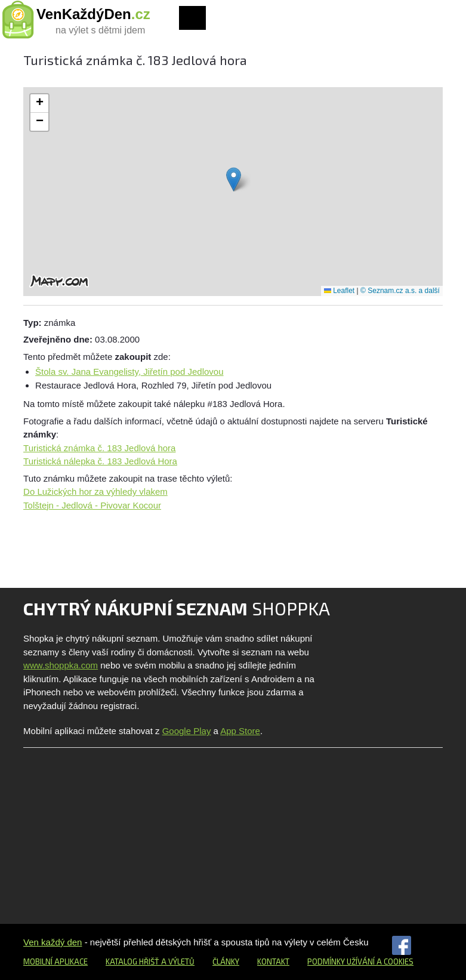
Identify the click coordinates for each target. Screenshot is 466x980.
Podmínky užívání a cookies (360, 961)
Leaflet (339, 291)
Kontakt (273, 961)
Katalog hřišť (132, 961)
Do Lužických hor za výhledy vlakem (95, 491)
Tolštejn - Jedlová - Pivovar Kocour (92, 505)
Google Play (187, 731)
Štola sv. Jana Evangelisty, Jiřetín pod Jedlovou (129, 372)
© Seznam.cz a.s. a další (400, 291)
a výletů (177, 961)
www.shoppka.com (61, 665)
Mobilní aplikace (55, 961)
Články (226, 961)
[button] (234, 179)
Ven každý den (53, 942)
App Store (240, 731)
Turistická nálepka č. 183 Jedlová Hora (100, 461)
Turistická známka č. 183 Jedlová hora (99, 448)
